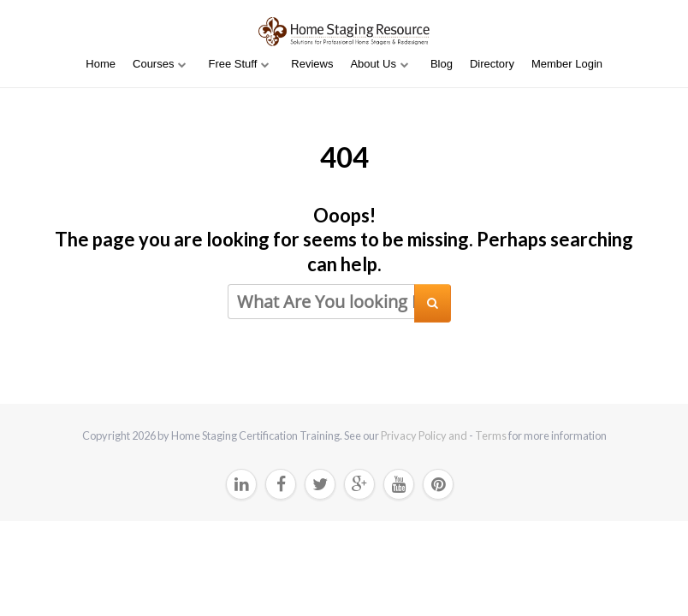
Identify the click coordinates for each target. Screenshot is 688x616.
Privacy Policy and (425, 435)
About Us (373, 64)
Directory (492, 64)
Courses (153, 64)
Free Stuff (232, 64)
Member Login (567, 64)
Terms (491, 435)
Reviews (312, 64)
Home (101, 64)
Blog (442, 64)
